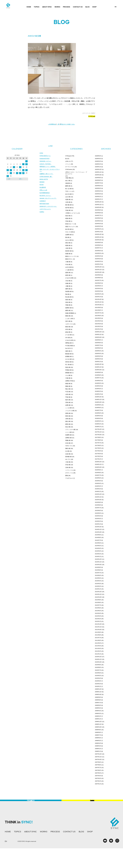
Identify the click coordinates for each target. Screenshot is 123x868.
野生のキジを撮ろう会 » (68, 124)
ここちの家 (68, 408)
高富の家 (68, 300)
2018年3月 (98, 421)
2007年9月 (98, 762)
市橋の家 (68, 305)
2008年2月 (98, 749)
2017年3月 (98, 454)
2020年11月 (98, 334)
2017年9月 (98, 437)
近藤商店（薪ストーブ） (47, 175)
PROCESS (66, 7)
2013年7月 (98, 573)
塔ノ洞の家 (68, 365)
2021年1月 (98, 329)
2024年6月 (98, 218)
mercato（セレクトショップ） (49, 200)
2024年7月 (98, 215)
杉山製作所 (43, 189)
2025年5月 (98, 188)
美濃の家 (68, 254)
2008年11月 (98, 724)
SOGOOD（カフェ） (46, 162)
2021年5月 (98, 318)
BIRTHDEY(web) (45, 206)
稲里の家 (68, 275)
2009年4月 (98, 711)
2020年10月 (98, 337)
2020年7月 (98, 345)
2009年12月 (98, 689)
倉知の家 (68, 332)
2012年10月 (98, 597)
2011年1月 (98, 654)
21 (23, 170)
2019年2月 (98, 391)
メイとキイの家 (70, 411)
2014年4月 (98, 548)
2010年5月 (98, 676)
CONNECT (43, 203)
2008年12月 (98, 722)
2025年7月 (98, 183)
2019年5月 (98, 383)
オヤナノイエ (69, 473)
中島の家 (68, 221)
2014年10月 (98, 532)
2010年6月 (98, 673)
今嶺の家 (68, 378)
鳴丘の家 (68, 389)
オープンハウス (70, 167)
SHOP (94, 7)
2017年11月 (98, 432)
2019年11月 (98, 367)
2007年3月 (98, 778)
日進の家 (68, 210)
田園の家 (68, 440)
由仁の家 (68, 181)
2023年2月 (98, 261)
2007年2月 (98, 781)
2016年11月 (98, 464)
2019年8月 (98, 375)
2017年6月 (98, 445)
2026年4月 (98, 159)
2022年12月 (98, 267)
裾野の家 (68, 310)
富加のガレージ (70, 224)
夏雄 (67, 476)
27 (20, 173)
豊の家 (67, 237)
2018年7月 (98, 410)
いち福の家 (68, 270)
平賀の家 (68, 397)
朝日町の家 (68, 251)
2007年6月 (98, 770)
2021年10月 (98, 305)
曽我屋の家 (68, 373)
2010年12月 (98, 657)
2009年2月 (98, 716)
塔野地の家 (68, 343)
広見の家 (68, 443)
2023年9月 (98, 242)
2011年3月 (98, 648)
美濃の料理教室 (70, 313)
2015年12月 (98, 494)
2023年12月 (98, 234)
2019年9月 (98, 372)
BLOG (87, 7)
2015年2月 (98, 521)
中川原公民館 (69, 346)
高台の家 (68, 427)
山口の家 (68, 197)
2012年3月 (98, 616)
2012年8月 (98, 602)
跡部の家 (68, 424)
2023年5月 (98, 253)
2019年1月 (98, 394)
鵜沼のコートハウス (71, 256)
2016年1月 (98, 491)
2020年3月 (98, 356)
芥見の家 (68, 465)
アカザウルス (69, 478)
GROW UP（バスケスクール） (49, 209)
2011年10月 (98, 630)
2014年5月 (98, 546)
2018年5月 (98, 416)
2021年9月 (98, 307)
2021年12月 (98, 299)
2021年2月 (98, 326)
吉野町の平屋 (69, 381)
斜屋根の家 (68, 356)
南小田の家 (68, 229)
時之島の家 (68, 297)
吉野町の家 (68, 438)
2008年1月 (98, 751)
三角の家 (68, 462)
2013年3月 (98, 584)
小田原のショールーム (72, 213)
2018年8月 (98, 408)
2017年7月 (98, 443)
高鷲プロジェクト (70, 227)
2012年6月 (98, 608)
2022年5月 (98, 286)
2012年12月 (98, 592)
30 (8, 176)
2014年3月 (98, 551)
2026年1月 (98, 167)
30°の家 (68, 338)
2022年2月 (98, 294)
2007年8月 (98, 765)
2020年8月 (98, 343)
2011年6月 (98, 640)
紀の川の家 (68, 194)
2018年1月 (98, 427)
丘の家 (67, 451)
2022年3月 (98, 291)
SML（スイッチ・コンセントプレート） (50, 171)
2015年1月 (98, 524)
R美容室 (68, 183)
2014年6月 (98, 543)
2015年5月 (98, 513)
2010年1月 (98, 686)
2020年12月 (98, 332)
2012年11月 (98, 594)
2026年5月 (98, 156)
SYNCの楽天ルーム (46, 156)
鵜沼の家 (68, 327)
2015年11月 (98, 497)
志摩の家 (68, 405)
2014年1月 (98, 556)
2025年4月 (98, 191)
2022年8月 (98, 278)
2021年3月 (98, 324)
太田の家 (68, 394)
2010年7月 (98, 670)
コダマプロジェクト (46, 212)
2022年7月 (98, 280)
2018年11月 (98, 399)
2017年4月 (98, 451)
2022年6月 (98, 283)
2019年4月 (98, 386)
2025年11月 (98, 172)
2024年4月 (98, 224)
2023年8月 (98, 245)
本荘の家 (68, 329)
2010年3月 (98, 681)
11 (14, 167)
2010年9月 (98, 665)
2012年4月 (98, 613)
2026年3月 (98, 161)
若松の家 (68, 243)
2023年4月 (98, 256)
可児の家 (68, 392)
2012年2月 (98, 619)
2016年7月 (98, 475)
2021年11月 (98, 302)
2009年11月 (98, 692)
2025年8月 (98, 180)
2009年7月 (98, 703)
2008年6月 (98, 738)
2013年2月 (98, 586)
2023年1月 (98, 264)
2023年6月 (98, 251)
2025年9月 (98, 178)
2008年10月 (98, 727)
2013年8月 (98, 570)
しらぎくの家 (69, 319)
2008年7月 (98, 735)
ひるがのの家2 (69, 278)
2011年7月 (98, 638)
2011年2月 (98, 651)
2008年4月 (98, 743)
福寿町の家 (68, 308)
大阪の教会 (68, 178)
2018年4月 (98, 418)
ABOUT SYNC (47, 7)
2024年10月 (98, 207)
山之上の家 (68, 240)
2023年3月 (98, 259)
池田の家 (68, 351)
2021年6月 (98, 316)
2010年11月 (98, 659)
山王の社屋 (68, 267)
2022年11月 (98, 270)
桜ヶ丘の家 (68, 189)
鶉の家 (67, 294)
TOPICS (37, 7)
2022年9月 (98, 275)
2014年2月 (98, 554)
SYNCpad (92, 116)
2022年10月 (98, 272)
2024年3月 (98, 226)
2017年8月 (98, 440)
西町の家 (68, 448)
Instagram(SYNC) (45, 159)
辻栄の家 (68, 454)
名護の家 (68, 199)
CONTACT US (78, 7)
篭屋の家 (68, 245)
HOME (29, 7)
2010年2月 (98, 684)
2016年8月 (98, 473)
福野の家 (68, 289)
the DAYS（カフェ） (46, 198)
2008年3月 (98, 746)
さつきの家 (68, 335)
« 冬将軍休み (52, 124)
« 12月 (8, 179)
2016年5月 (98, 481)
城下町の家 (68, 208)
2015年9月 (98, 502)
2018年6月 (98, 413)
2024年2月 (98, 229)
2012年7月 (98, 605)
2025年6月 (98, 186)
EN (116, 7)
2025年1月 (98, 199)
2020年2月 (98, 359)
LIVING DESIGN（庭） (47, 178)
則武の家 (68, 367)
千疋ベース (68, 191)
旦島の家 (68, 402)
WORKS (57, 7)
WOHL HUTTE (44, 181)
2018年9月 (98, 405)
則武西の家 (68, 291)
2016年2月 (98, 489)
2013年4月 (98, 581)
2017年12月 (98, 429)
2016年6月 (98, 478)
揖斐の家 (68, 384)
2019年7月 (98, 378)
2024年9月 (98, 210)
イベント (68, 164)
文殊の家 (68, 467)
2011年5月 (98, 643)
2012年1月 (98, 621)
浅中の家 (68, 321)
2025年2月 (98, 197)
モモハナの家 (69, 232)
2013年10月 (98, 565)
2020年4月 (98, 353)
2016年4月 (98, 483)
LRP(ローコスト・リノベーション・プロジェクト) (76, 173)
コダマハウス (69, 324)
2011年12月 (98, 624)
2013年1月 (98, 589)
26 (17, 173)
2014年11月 (98, 529)
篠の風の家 (68, 205)
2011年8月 (98, 635)
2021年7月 (98, 313)
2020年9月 (98, 340)
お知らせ (68, 161)
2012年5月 (98, 611)
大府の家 (68, 202)
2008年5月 (98, 741)
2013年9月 (98, 567)
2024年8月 (98, 213)
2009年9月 (98, 697)
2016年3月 (98, 486)
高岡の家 (68, 413)
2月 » (21, 179)
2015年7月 (98, 508)
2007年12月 (98, 754)
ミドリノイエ (69, 470)
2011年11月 (98, 627)
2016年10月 (98, 467)
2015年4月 (98, 516)
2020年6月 (98, 348)
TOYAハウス (69, 446)
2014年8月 (98, 537)
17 (11, 170)
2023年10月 (98, 240)
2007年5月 (98, 773)
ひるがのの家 (69, 340)
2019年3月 (98, 389)
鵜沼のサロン (69, 259)
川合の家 (68, 281)
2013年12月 (98, 559)
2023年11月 (98, 237)
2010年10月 (98, 662)
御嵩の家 (68, 316)
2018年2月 (98, 424)
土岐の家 (68, 248)
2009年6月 (98, 705)
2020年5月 (98, 351)
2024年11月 (98, 205)
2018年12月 (98, 397)
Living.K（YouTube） (46, 164)
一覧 (58, 124)
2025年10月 (98, 175)
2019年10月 (98, 370)
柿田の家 (68, 416)
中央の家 (68, 264)
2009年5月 (98, 708)
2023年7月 (98, 248)
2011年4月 (98, 646)
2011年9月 (98, 632)
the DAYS (68, 348)
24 (11, 173)
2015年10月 (98, 500)
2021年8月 (98, 310)
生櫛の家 (68, 283)
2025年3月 (98, 194)
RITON (42, 186)
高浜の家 (68, 216)
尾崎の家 (68, 386)
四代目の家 (68, 362)
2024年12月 (98, 202)
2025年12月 (98, 169)
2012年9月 (98, 600)
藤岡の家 (68, 186)
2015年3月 (98, 519)
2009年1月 (98, 719)
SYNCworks (69, 169)
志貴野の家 (68, 235)
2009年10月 (98, 694)
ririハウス (68, 459)
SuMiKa (42, 215)
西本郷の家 (68, 457)
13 (20, 167)
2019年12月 (98, 364)
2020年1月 (98, 362)
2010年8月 (98, 667)
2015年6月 (98, 510)
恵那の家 (68, 273)
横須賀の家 (68, 354)
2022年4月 (98, 288)
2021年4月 (98, 321)
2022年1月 (98, 297)
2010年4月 (98, 678)
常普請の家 (68, 370)
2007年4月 (98, 776)
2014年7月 (98, 540)
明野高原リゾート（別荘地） (48, 167)
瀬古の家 (68, 421)
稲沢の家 (68, 400)
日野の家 (68, 419)
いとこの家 (68, 432)
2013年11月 (98, 562)
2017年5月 (98, 448)
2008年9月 (98, 730)
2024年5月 (98, 221)
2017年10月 (98, 435)
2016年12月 (98, 462)
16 (8, 170)
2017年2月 (98, 456)
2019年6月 (98, 381)
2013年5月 (98, 578)
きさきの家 (68, 359)
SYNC (41, 153)
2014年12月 (98, 527)
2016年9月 (98, 470)
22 (26, 170)
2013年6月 (98, 575)
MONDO (42, 183)
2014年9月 (98, 535)
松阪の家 (68, 218)
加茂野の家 (68, 435)
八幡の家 (68, 286)
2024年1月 (98, 232)
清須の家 (68, 302)
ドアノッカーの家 (70, 430)
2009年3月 (98, 713)
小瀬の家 (68, 262)
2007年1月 (98, 784)
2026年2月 (98, 164)
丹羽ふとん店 (44, 192)
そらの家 (68, 375)
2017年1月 (98, 459)
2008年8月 (98, 732)
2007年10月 (98, 759)
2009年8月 (98, 700)
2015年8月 (98, 505)
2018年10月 (98, 402)
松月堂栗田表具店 (45, 195)
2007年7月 (98, 768)
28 (23, 173)
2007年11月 (98, 757)
